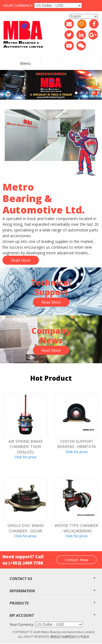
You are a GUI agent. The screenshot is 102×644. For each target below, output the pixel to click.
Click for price (25, 457)
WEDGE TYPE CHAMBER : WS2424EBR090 (76, 528)
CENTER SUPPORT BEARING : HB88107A (77, 444)
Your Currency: (18, 6)
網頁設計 (56, 637)
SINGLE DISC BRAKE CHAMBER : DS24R (26, 528)
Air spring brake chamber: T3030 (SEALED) (26, 447)
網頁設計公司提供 (77, 637)
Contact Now (76, 560)
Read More (21, 260)
